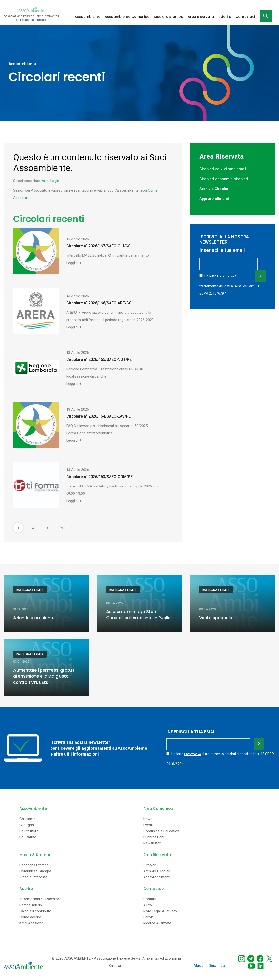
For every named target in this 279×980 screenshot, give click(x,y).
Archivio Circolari (215, 189)
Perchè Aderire (31, 904)
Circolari (150, 864)
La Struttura (29, 830)
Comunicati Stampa (35, 870)
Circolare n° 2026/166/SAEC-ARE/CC (99, 303)
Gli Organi (27, 824)
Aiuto (148, 904)
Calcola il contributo (35, 910)
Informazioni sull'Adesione (41, 898)
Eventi (148, 824)
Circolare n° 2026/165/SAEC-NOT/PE (99, 359)
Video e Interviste (33, 876)
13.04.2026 (21, 609)
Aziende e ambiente (34, 618)
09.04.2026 (114, 604)
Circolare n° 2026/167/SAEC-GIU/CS (98, 246)
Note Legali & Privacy (160, 910)
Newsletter (152, 842)
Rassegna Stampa (30, 590)
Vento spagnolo (216, 618)
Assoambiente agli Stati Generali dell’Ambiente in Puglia (138, 615)
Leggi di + (74, 263)
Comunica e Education (161, 830)
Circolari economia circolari (224, 179)
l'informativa (226, 283)
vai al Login (50, 181)
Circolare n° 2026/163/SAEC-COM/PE (99, 477)
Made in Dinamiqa (209, 964)
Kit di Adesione (31, 922)
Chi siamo (27, 818)
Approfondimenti (215, 199)
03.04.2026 (21, 662)
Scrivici (149, 916)
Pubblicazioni (154, 836)
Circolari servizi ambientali (223, 169)
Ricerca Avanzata (157, 922)
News (148, 818)
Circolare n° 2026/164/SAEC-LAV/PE (98, 416)
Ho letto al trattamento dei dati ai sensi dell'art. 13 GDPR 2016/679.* (229, 291)
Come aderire (30, 916)
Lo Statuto (28, 836)
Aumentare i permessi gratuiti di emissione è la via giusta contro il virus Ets (44, 676)
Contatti (150, 898)
